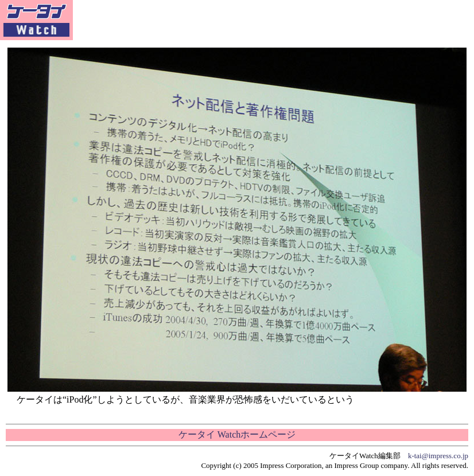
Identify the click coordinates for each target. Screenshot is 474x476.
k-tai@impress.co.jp (438, 456)
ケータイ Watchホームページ (237, 434)
